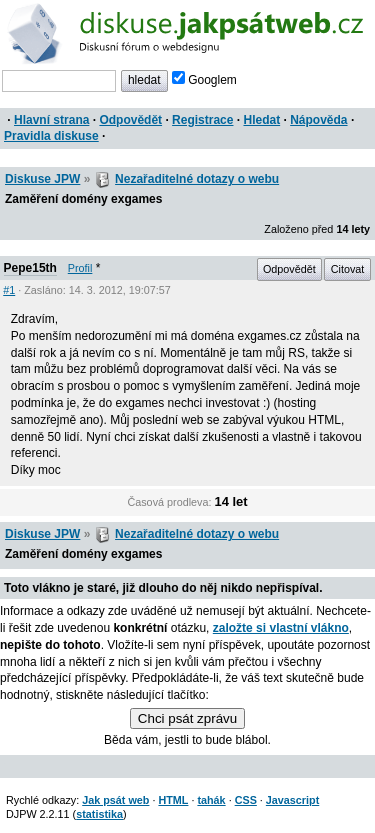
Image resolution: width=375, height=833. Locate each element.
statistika (99, 814)
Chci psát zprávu (187, 718)
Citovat (348, 269)
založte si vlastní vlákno (281, 628)
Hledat (261, 120)
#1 (9, 290)
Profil (80, 268)
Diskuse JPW (42, 179)
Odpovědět (130, 120)
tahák (211, 800)
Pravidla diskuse (51, 136)
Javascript (292, 800)
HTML (173, 800)
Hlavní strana (51, 120)
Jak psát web (115, 800)
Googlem (204, 80)
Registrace (202, 120)
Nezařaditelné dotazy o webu (197, 179)
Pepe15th (30, 268)
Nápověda (318, 120)
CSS (246, 800)
